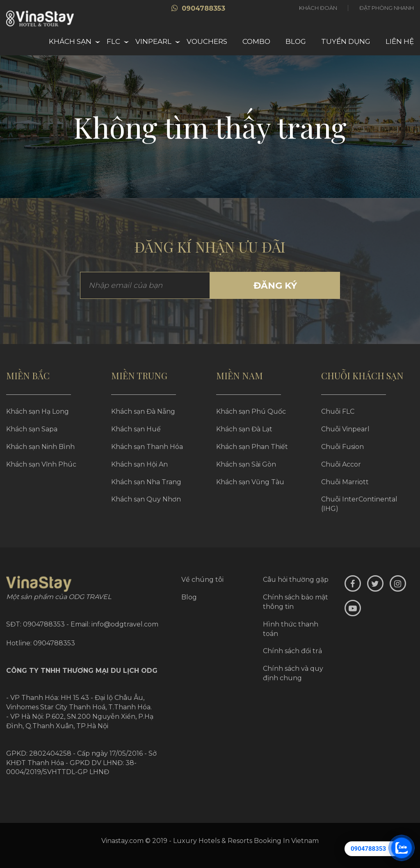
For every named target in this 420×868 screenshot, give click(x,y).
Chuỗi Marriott (345, 482)
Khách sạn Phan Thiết (252, 447)
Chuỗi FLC (338, 411)
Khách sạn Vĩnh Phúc (41, 464)
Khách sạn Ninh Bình (40, 447)
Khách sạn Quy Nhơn (146, 499)
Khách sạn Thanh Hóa (147, 447)
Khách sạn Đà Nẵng (143, 411)
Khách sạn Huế (136, 429)
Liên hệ (400, 41)
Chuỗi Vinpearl (345, 429)
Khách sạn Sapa (32, 429)
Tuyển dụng (346, 41)
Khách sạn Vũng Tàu (250, 482)
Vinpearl (153, 41)
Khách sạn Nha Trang (146, 482)
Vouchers (207, 41)
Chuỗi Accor (341, 464)
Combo (256, 41)
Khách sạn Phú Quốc (251, 411)
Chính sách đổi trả (292, 651)
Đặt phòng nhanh (387, 8)
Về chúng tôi (202, 580)
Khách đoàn (318, 8)
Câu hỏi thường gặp (296, 580)
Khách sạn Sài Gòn (246, 464)
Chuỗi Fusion (342, 447)
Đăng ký (275, 286)
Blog (296, 41)
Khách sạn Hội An (139, 464)
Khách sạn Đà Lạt (244, 429)
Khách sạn (70, 41)
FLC (113, 41)
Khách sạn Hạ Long (38, 411)
